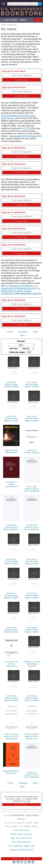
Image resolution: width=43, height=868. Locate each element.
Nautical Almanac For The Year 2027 (11, 772)
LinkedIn (33, 862)
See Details (21, 805)
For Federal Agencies (21, 846)
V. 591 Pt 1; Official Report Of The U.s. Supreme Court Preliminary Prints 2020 (11, 736)
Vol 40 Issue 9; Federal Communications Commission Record (11, 484)
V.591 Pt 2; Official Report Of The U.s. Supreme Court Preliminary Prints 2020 (32, 736)
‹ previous (23, 332)
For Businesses (21, 842)
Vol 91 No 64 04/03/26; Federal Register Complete (32, 384)
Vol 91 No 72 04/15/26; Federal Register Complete (32, 596)
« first (10, 332)
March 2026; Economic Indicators (32, 451)
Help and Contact (21, 834)
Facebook (14, 862)
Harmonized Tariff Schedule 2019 (25, 136)
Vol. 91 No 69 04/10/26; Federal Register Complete (11, 561)
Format (21, 341)
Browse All (12, 25)
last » (23, 335)
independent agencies (30, 293)
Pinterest (29, 862)
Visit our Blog (21, 859)
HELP (23, 20)
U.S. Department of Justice (21, 290)
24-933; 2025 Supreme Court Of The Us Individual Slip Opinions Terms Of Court (32, 775)
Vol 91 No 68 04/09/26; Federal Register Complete (32, 630)
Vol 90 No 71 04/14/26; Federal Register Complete (11, 596)
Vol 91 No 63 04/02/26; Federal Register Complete (11, 384)
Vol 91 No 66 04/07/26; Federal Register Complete (32, 419)
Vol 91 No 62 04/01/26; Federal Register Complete (32, 698)
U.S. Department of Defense (19, 286)
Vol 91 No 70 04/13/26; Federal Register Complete (32, 561)
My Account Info (22, 838)
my (9, 20)
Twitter (18, 862)
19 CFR (27, 128)
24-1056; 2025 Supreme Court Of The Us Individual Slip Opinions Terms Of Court (32, 527)
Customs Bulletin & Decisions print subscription (18, 117)
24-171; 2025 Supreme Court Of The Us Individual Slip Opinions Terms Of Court (32, 489)
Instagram (22, 862)
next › (36, 332)
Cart (38, 20)
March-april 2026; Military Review (11, 451)
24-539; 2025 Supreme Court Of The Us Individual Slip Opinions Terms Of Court (11, 527)
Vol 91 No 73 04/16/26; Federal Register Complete (11, 630)
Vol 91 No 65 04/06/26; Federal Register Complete (11, 419)
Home (4, 25)
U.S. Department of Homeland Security (19, 287)
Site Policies (21, 830)
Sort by (14, 348)
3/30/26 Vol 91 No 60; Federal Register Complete (32, 664)
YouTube (25, 862)
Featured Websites (21, 850)
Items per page (17, 352)
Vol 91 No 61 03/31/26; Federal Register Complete (11, 698)
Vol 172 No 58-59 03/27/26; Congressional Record (11, 664)
